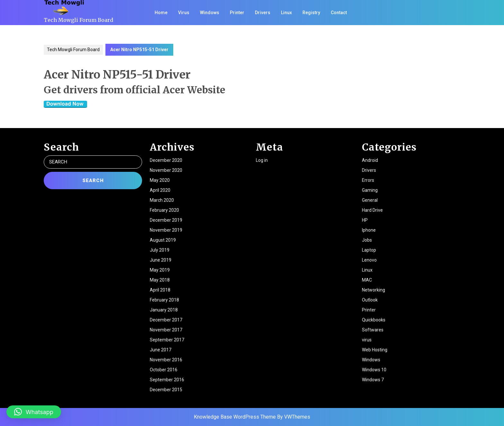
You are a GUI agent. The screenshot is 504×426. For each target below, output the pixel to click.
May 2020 (160, 180)
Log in (262, 160)
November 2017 (166, 330)
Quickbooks (374, 320)
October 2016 (164, 370)
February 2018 (164, 300)
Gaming (370, 190)
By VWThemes (294, 417)
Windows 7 (373, 380)
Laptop (369, 250)
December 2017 (166, 320)
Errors (368, 180)
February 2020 (164, 210)
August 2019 (163, 240)
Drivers (263, 13)
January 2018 (164, 310)
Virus (184, 13)
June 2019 (161, 260)
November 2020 (166, 170)
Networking (373, 290)
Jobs (367, 240)
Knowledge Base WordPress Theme (235, 417)
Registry (311, 13)
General (370, 200)
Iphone (369, 230)
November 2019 (166, 230)
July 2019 (160, 250)
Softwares (373, 330)
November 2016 (166, 360)
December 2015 (166, 390)
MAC (367, 280)
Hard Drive (372, 210)
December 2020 (166, 160)
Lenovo (369, 260)
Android (370, 160)
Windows (210, 13)
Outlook (370, 300)
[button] (34, 412)
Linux (286, 13)
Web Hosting (375, 350)
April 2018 (160, 290)
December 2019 (166, 220)
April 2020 (160, 190)
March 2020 (162, 200)
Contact (339, 13)
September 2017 (167, 340)
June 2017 (161, 350)
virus (367, 340)
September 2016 (167, 380)
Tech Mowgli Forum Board (78, 20)
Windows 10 (374, 370)
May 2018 (160, 280)
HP (365, 220)
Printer (237, 13)
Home (161, 13)
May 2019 (160, 270)
